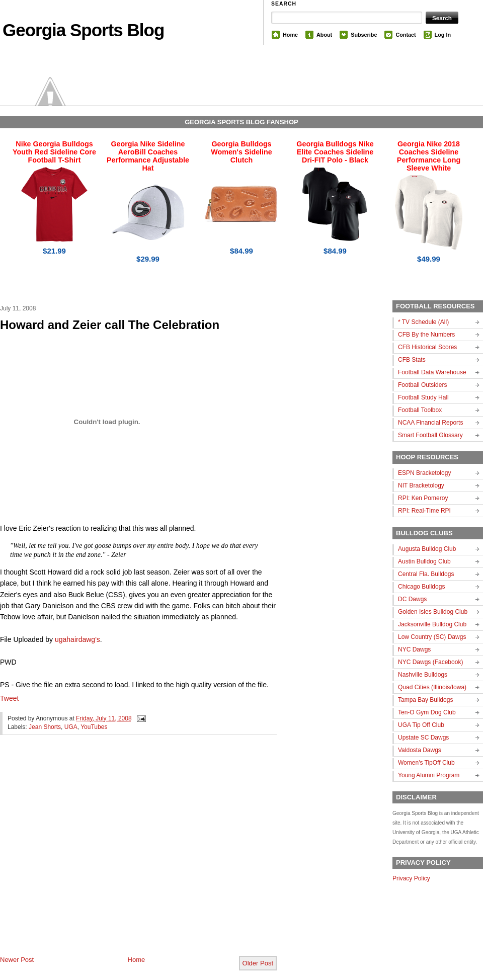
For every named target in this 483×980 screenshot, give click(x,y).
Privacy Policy (411, 878)
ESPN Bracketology (424, 473)
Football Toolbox (420, 410)
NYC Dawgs (414, 649)
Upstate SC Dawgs (423, 738)
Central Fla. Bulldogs (426, 574)
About (324, 35)
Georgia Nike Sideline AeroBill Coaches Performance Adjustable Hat (148, 156)
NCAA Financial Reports (430, 423)
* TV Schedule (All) (423, 322)
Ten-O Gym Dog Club (427, 712)
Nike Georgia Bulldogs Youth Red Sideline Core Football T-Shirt (54, 152)
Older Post (258, 963)
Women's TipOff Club (426, 763)
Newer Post (17, 960)
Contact (406, 35)
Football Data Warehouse (432, 372)
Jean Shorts (45, 727)
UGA (71, 727)
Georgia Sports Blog (83, 30)
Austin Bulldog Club (424, 561)
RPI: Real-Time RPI (424, 511)
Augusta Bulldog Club (427, 549)
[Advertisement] (94, 853)
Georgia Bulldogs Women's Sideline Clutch (242, 152)
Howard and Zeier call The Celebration (110, 325)
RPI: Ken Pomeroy (423, 498)
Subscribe (364, 35)
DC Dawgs (412, 599)
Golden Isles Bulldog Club (433, 612)
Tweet (9, 698)
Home (290, 35)
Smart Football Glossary (430, 435)
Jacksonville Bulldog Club (432, 624)
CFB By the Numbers (426, 335)
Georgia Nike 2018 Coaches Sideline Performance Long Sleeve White (429, 156)
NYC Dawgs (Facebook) (430, 662)
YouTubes (94, 727)
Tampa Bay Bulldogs (425, 700)
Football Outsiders (422, 385)
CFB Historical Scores (427, 347)
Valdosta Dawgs (420, 750)
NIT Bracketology (421, 485)
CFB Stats (412, 360)
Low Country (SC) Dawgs (432, 637)
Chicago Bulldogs (421, 587)
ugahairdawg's (77, 639)
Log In (443, 35)
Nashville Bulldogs (423, 675)
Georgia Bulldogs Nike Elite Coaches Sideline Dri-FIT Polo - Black (335, 152)
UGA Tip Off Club (421, 725)
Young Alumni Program (429, 775)
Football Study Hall (423, 397)
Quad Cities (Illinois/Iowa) (432, 687)
